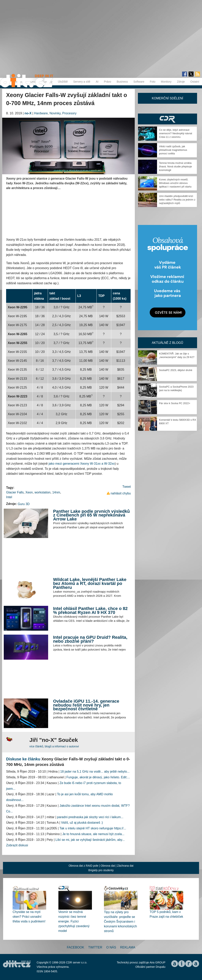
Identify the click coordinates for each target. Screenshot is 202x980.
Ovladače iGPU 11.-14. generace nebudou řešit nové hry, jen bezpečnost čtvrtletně (86, 705)
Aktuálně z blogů (167, 343)
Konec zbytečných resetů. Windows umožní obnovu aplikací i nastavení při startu (175, 183)
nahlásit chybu (121, 493)
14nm (56, 492)
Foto (152, 82)
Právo (108, 82)
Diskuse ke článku (23, 759)
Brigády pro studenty (101, 870)
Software (139, 82)
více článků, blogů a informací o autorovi (54, 746)
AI (97, 82)
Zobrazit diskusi (17, 845)
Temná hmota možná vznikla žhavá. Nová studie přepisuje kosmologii (175, 166)
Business (122, 82)
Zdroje (181, 82)
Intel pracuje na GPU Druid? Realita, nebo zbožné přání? (90, 639)
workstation (43, 492)
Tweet (127, 487)
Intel (9, 497)
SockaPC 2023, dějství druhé (176, 370)
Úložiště (63, 82)
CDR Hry (167, 119)
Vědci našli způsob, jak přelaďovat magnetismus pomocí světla (173, 150)
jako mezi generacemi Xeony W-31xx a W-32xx (82, 464)
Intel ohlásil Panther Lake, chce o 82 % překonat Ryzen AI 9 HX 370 (90, 610)
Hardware (41, 113)
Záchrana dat (125, 866)
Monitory (166, 82)
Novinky (55, 113)
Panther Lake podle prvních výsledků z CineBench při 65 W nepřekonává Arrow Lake (91, 515)
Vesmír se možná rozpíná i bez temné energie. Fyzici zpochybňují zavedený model (74, 921)
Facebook (76, 947)
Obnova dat (108, 866)
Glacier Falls (15, 492)
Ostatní (195, 82)
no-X (28, 113)
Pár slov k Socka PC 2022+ (175, 403)
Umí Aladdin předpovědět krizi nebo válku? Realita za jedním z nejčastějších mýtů (177, 200)
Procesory (69, 113)
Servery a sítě (82, 82)
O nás (111, 947)
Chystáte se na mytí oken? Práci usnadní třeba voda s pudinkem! (29, 917)
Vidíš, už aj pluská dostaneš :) (82, 823)
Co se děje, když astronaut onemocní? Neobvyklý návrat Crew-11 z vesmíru (176, 133)
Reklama (128, 947)
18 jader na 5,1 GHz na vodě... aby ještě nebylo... (95, 772)
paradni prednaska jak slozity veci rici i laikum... (90, 817)
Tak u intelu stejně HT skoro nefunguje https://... (93, 828)
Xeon (29, 492)
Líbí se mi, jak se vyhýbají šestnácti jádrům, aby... (90, 840)
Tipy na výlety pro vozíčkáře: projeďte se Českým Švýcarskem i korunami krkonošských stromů (120, 922)
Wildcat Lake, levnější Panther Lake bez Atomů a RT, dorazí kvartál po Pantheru (90, 583)
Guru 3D (24, 504)
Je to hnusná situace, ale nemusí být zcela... (93, 834)
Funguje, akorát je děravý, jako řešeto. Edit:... (98, 777)
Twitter (95, 947)
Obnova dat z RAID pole (84, 866)
